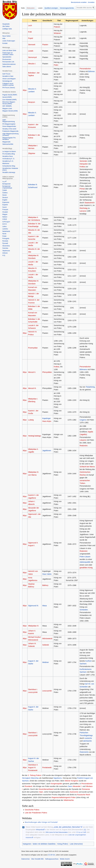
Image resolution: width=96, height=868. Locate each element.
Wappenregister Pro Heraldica (9, 139)
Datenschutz (26, 859)
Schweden (84, 610)
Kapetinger (47, 418)
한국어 (5, 224)
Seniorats (83, 161)
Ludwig (31, 420)
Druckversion (7, 59)
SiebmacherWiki (8, 144)
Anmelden (91, 2)
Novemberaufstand (46, 789)
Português (6, 239)
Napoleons (58, 778)
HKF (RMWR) (7, 106)
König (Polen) (63, 844)
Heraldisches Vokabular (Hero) (10, 169)
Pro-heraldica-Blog (9, 154)
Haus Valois (47, 574)
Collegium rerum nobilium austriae (8, 84)
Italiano (5, 217)
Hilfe (4, 38)
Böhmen (92, 71)
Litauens (83, 440)
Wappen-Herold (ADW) (10, 111)
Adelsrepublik (85, 562)
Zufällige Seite (7, 29)
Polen (56, 65)
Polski (4, 236)
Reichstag (84, 208)
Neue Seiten (6, 36)
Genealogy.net (7, 81)
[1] (85, 830)
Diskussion (31, 8)
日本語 (5, 219)
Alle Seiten (6, 26)
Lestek (31, 51)
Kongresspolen (57, 784)
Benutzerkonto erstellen (79, 2)
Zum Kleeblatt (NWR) (9, 100)
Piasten (45, 45)
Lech (30, 25)
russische (88, 738)
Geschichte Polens (32, 810)
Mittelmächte (69, 800)
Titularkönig (90, 387)
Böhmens (83, 369)
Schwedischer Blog (9, 166)
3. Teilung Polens (35, 775)
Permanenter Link (8, 62)
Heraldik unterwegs (9, 172)
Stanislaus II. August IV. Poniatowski (33, 768)
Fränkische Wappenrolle (10, 131)
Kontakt (5, 43)
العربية (4, 181)
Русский (5, 243)
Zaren (70, 786)
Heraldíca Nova (8, 156)
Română (5, 241)
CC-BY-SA (51, 855)
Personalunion (85, 69)
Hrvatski (5, 212)
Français (5, 210)
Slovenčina (6, 246)
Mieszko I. (32, 64)
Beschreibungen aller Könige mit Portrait (40, 822)
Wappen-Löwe (7, 109)
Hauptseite (6, 24)
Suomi (4, 207)
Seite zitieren (7, 67)
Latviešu (5, 229)
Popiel (31, 38)
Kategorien (27, 844)
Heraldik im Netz (8, 76)
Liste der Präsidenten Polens (36, 813)
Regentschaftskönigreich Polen (64, 797)
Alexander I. (77, 786)
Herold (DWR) (7, 97)
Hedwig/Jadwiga (34, 436)
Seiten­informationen (9, 64)
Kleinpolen (84, 164)
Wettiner (46, 662)
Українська (6, 251)
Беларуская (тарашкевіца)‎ (7, 187)
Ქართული (6, 222)
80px (25, 90)
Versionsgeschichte (67, 8)
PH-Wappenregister (9, 124)
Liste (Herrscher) (76, 844)
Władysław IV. (34, 626)
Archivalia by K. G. (9, 159)
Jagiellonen (47, 451)
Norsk (4, 234)
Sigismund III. (33, 606)
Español (5, 205)
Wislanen (57, 33)
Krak (30, 32)
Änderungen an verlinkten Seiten (8, 54)
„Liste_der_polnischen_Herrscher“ (67, 827)
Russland (28, 786)
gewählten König (86, 568)
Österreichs (84, 752)
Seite (23, 8)
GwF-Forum (6, 74)
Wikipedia (40, 830)
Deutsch (5, 198)
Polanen (57, 27)
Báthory (45, 585)
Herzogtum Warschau (30, 778)
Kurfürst (88, 661)
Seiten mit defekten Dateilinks (44, 844)
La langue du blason (9, 151)
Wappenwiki (6, 142)
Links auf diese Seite (9, 50)
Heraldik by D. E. (8, 161)
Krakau (82, 167)
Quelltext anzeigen (51, 8)
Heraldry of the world (9, 129)
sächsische (87, 741)
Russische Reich (84, 795)
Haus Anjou (47, 421)
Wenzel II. (32, 372)
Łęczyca (83, 211)
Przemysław (33, 348)
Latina (4, 226)
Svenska (5, 248)
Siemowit (32, 45)
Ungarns (83, 420)
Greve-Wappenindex (9, 126)
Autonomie (74, 792)
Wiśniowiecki (47, 639)
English (5, 200)
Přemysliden (47, 372)
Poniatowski (47, 767)
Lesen (40, 8)
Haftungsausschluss (52, 859)
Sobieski (46, 645)
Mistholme (6, 164)
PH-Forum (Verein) (9, 88)
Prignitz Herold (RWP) (10, 95)
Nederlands (6, 231)
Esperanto (6, 202)
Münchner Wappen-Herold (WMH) (9, 103)
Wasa (44, 606)
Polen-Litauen (85, 557)
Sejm (41, 792)
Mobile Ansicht (65, 859)
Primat (82, 189)
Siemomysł (32, 57)
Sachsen (83, 664)
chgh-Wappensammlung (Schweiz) (10, 135)
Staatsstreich (90, 203)
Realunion (84, 446)
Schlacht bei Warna (87, 467)
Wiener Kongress (72, 781)
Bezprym (32, 102)
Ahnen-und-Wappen (9, 79)
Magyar (5, 214)
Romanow (86, 789)
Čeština (5, 193)
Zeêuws (5, 253)
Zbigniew (32, 153)
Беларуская (6, 184)
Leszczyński (47, 691)
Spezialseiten (7, 57)
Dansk (4, 195)
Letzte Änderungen (9, 41)
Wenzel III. (32, 388)
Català (5, 190)
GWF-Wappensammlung (9, 121)
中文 (4, 255)
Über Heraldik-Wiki (37, 859)
